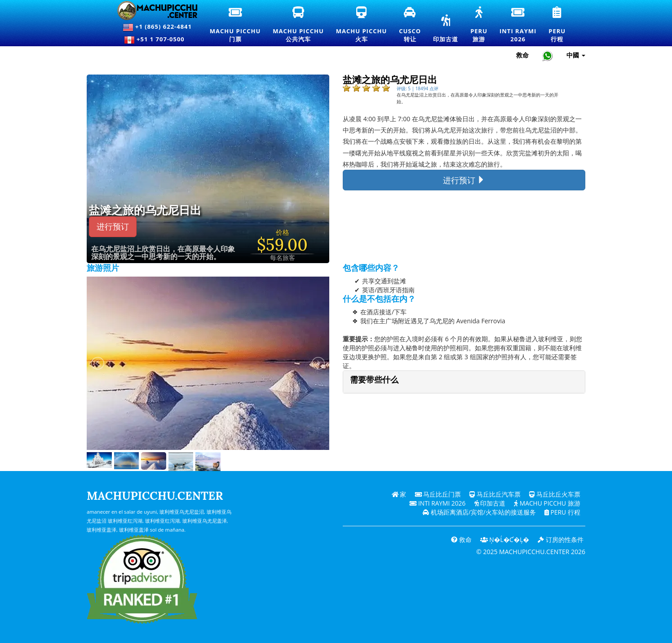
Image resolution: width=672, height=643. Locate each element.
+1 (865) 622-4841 (157, 27)
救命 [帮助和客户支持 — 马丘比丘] (522, 55)
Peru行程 (557, 25)
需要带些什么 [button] (374, 380)
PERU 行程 (562, 512)
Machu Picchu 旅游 (546, 503)
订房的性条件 (561, 540)
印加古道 (446, 29)
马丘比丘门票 (438, 494)
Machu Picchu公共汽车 (298, 25)
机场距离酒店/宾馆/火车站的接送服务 (478, 512)
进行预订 (113, 227)
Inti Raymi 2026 (435, 503)
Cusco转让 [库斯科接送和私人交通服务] (410, 25)
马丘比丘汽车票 (495, 494)
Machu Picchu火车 (361, 25)
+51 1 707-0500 (157, 40)
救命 (460, 540)
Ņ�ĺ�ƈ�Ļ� (504, 540)
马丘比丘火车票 (555, 494)
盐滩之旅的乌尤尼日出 (145, 211)
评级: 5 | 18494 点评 (418, 88)
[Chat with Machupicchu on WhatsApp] (548, 55)
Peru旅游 (479, 25)
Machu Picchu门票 (235, 25)
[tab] (464, 382)
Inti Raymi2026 (518, 25)
